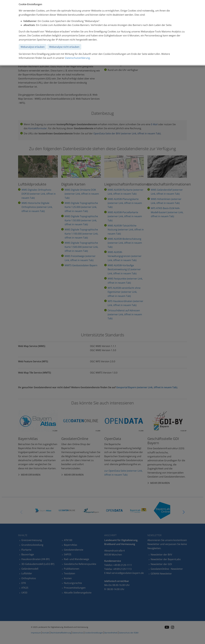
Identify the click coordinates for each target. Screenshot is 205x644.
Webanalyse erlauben (33, 47)
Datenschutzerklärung (77, 58)
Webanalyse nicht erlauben (64, 47)
